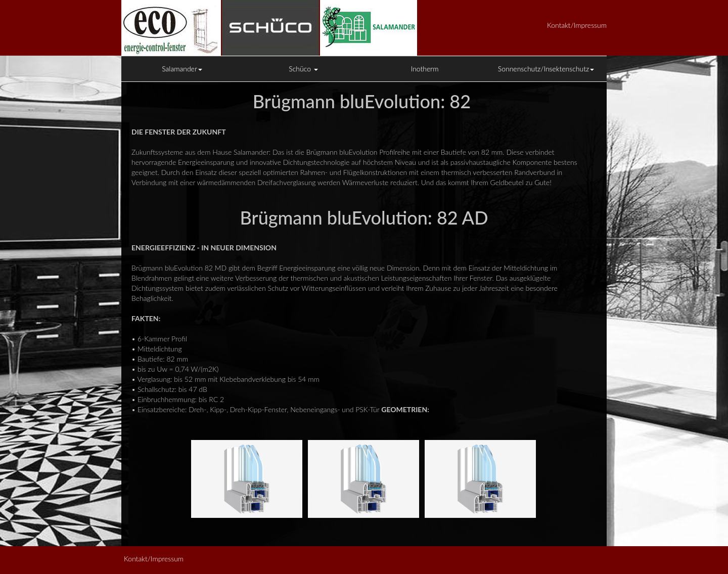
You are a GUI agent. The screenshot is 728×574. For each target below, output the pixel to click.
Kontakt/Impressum (577, 25)
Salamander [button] (182, 69)
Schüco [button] (303, 69)
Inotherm (425, 69)
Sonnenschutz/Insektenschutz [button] (546, 69)
